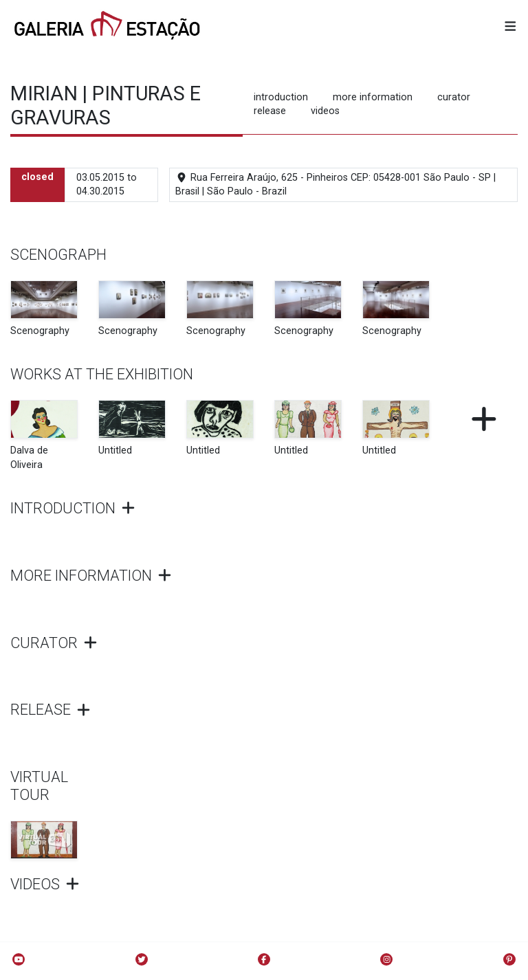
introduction (281, 97)
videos (325, 111)
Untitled (115, 450)
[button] (510, 27)
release (270, 111)
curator (454, 97)
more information (373, 97)
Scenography (40, 331)
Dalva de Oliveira (29, 457)
